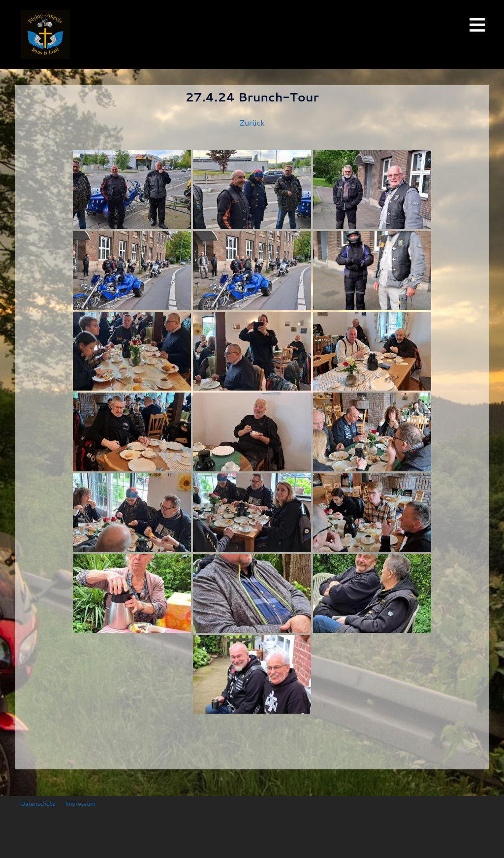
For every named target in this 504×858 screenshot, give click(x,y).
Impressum (80, 804)
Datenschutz (38, 804)
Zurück (252, 122)
